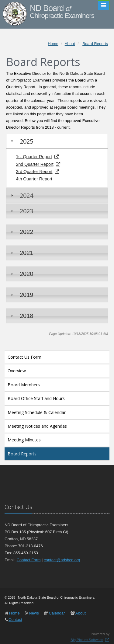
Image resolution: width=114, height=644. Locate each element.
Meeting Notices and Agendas (37, 426)
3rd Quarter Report (34, 172)
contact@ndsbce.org (62, 560)
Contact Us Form (24, 357)
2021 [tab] (21, 253)
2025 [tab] (21, 141)
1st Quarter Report (34, 157)
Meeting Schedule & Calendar (37, 412)
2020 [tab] (21, 274)
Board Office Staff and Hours (36, 398)
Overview (17, 371)
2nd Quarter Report (35, 164)
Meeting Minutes (24, 440)
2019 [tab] (21, 295)
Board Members (24, 385)
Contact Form (29, 560)
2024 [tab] (21, 195)
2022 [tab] (21, 232)
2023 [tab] (21, 211)
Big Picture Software (87, 640)
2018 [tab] (21, 316)
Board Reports (22, 454)
